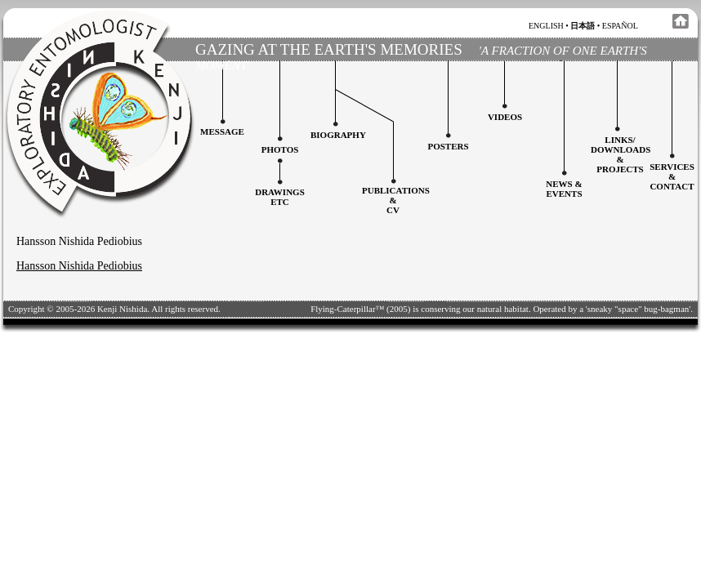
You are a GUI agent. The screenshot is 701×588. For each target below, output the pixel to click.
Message (222, 131)
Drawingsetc (280, 197)
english (546, 26)
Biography (338, 135)
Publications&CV (396, 200)
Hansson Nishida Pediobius (79, 266)
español (620, 26)
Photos (280, 149)
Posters (448, 146)
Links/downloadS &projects (621, 154)
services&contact (672, 176)
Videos (505, 117)
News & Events (564, 189)
